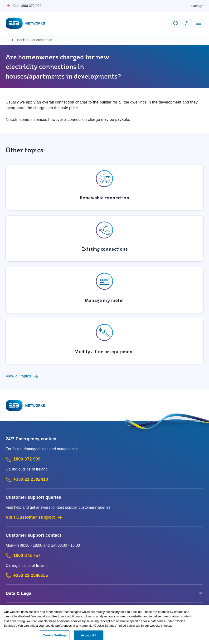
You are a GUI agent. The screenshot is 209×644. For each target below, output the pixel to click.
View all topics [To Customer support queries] (22, 376)
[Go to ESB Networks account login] (187, 23)
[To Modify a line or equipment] (104, 341)
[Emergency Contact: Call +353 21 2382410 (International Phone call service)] (104, 479)
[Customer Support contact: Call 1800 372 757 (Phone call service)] (104, 556)
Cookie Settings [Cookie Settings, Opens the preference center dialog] (55, 637)
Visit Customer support (34, 517)
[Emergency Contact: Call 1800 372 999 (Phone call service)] (104, 459)
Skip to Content (4, 4)
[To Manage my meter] (104, 290)
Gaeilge (197, 6)
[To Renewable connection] (104, 187)
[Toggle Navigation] (199, 23)
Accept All (88, 637)
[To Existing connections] (104, 239)
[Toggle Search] (176, 23)
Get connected (35, 40)
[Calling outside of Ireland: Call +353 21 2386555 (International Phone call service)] (104, 576)
